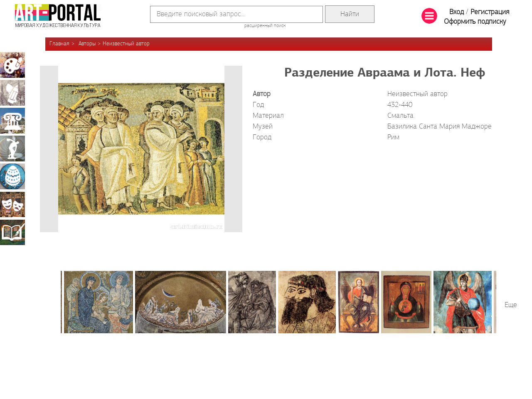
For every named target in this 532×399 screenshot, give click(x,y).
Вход (457, 12)
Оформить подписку (475, 22)
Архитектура (12, 121)
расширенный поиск (265, 26)
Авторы (87, 44)
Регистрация (490, 12)
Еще (511, 305)
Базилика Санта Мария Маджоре (440, 127)
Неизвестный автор (126, 44)
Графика (12, 93)
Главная (59, 44)
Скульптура (12, 149)
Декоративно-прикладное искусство (12, 176)
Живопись (12, 65)
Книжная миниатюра (12, 232)
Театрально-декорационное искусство (12, 204)
